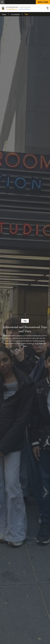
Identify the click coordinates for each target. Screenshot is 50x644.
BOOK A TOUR (43, 2)
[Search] (2, 2)
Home (4, 14)
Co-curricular (15, 14)
